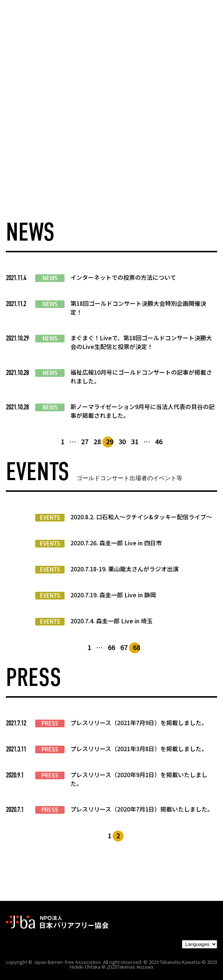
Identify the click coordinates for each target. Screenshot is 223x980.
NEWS (50, 278)
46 (159, 441)
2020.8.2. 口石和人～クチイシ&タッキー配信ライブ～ (141, 517)
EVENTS (50, 517)
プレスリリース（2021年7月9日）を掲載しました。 (139, 723)
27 (85, 441)
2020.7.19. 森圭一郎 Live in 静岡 (113, 595)
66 (111, 647)
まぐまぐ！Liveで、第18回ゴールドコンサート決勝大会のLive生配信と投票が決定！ (141, 342)
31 (135, 441)
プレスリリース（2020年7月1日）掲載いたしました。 (142, 809)
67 (124, 647)
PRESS (50, 723)
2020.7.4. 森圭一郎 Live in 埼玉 (111, 621)
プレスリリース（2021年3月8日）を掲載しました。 (139, 749)
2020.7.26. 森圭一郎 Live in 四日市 (116, 543)
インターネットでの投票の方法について (123, 277)
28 (97, 441)
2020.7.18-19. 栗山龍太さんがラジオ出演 (125, 569)
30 (122, 441)
